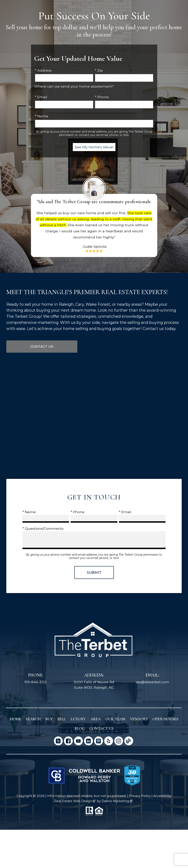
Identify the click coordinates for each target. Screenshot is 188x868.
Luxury (78, 719)
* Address (43, 70)
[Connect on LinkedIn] (88, 741)
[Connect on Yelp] (109, 741)
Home (15, 719)
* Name (42, 116)
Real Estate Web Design (75, 801)
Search (33, 719)
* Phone (102, 97)
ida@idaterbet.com (152, 682)
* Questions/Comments (43, 529)
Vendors (139, 719)
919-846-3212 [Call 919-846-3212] (36, 682)
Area (95, 719)
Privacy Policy (140, 796)
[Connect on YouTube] (78, 741)
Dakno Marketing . (117, 801)
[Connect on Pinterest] (99, 741)
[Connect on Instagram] (119, 741)
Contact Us (42, 347)
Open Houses (165, 719)
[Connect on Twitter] (58, 741)
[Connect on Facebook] (68, 741)
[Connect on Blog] (129, 741)
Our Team (115, 719)
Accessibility (162, 796)
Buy (49, 719)
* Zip (99, 70)
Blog (80, 729)
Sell (62, 719)
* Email (41, 97)
